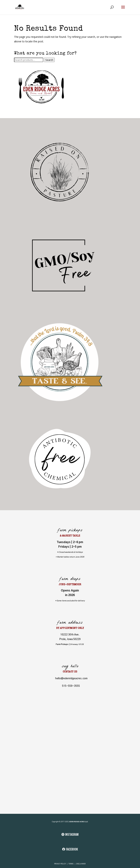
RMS (72, 864)
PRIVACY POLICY (60, 864)
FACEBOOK (72, 849)
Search (49, 60)
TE (69, 864)
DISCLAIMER (81, 864)
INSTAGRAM (72, 834)
